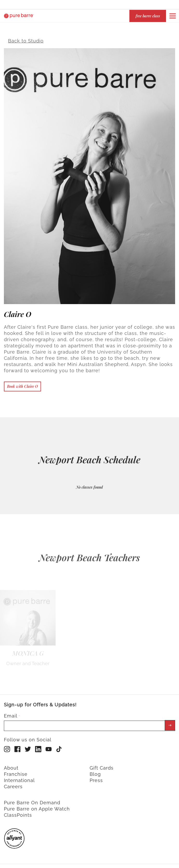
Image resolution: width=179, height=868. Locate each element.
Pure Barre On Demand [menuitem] (32, 800)
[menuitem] (14, 845)
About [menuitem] (11, 766)
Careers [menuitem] (13, 784)
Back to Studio (26, 38)
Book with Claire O (22, 384)
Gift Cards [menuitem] (102, 766)
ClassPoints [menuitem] (18, 813)
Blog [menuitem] (95, 772)
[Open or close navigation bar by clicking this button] (173, 16)
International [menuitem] (19, 778)
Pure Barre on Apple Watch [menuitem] (37, 806)
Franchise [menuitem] (16, 772)
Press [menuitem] (96, 778)
